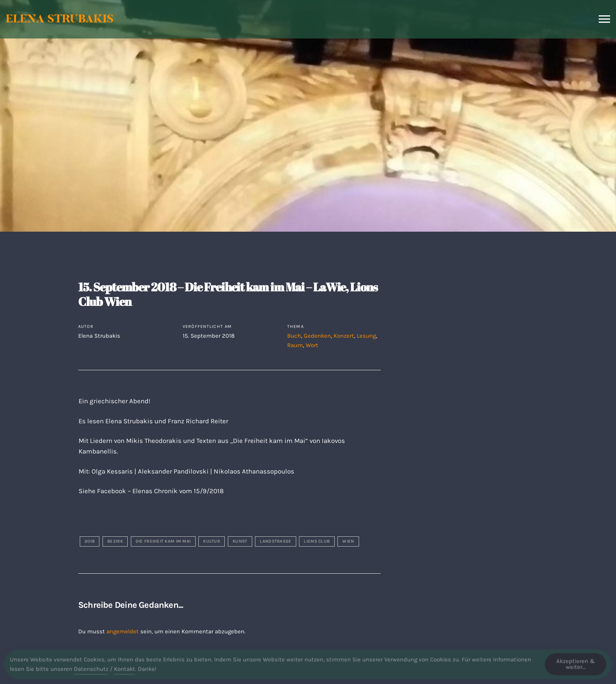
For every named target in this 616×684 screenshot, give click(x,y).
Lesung (366, 336)
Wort (312, 345)
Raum (295, 345)
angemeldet (123, 631)
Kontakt (125, 672)
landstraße (275, 541)
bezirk (115, 541)
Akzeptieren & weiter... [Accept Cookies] (576, 667)
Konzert (344, 336)
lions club (317, 541)
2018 (90, 541)
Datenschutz (91, 672)
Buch (294, 336)
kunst (240, 541)
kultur (212, 541)
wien (348, 541)
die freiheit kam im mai (163, 541)
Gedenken (317, 336)
